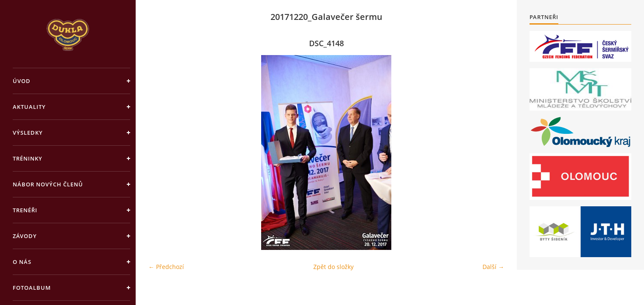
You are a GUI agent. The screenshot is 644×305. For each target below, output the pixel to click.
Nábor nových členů (48, 184)
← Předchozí (166, 267)
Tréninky (28, 158)
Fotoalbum (32, 288)
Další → (493, 267)
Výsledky (28, 133)
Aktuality (29, 107)
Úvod (22, 81)
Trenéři (25, 210)
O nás (22, 262)
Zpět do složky (333, 267)
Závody (25, 236)
